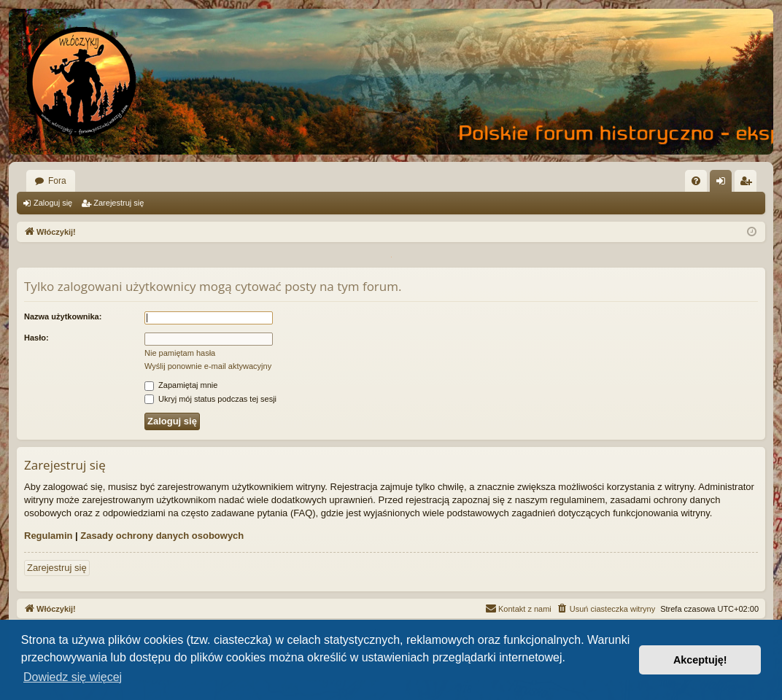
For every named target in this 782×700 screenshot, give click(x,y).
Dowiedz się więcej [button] (73, 677)
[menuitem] (696, 181)
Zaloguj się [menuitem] (724, 184)
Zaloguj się (53, 203)
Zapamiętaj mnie (181, 385)
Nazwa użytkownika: (63, 316)
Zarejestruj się (119, 203)
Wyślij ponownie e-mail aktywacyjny (208, 366)
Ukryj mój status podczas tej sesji (210, 399)
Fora (57, 181)
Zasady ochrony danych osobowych (162, 536)
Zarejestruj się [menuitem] (748, 184)
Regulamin (48, 536)
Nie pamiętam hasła (180, 353)
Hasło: (36, 338)
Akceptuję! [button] (700, 660)
